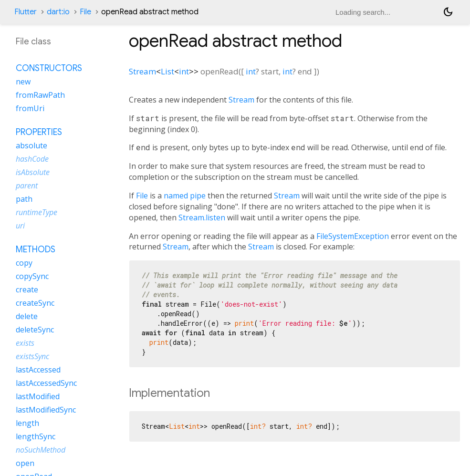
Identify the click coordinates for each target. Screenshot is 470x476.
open (25, 463)
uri (20, 226)
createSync (35, 303)
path (24, 199)
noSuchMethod (41, 450)
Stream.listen (202, 217)
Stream (142, 71)
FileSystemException (353, 236)
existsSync (32, 356)
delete (27, 316)
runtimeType (37, 212)
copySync (32, 276)
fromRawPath (40, 95)
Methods (36, 249)
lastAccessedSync (46, 383)
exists (25, 343)
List (167, 71)
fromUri (30, 108)
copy (24, 263)
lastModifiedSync (46, 410)
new (23, 82)
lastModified (38, 396)
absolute (31, 145)
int (184, 71)
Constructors (49, 68)
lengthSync (36, 436)
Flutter (26, 12)
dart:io (58, 12)
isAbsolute (33, 172)
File (85, 12)
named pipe (185, 196)
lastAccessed (38, 370)
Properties (39, 132)
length (27, 423)
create (27, 290)
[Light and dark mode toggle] (448, 12)
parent (27, 186)
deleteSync (35, 330)
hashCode (32, 159)
